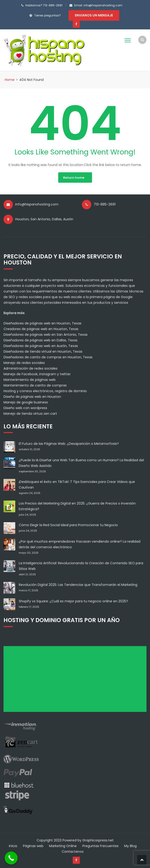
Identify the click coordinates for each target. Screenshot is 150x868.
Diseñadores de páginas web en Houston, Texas (42, 323)
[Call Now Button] (11, 858)
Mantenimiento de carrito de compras (35, 385)
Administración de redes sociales (31, 368)
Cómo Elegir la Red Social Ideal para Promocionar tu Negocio (68, 525)
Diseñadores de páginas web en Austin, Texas (41, 346)
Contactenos (73, 852)
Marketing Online (63, 846)
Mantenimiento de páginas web (30, 380)
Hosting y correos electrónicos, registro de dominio (45, 391)
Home (10, 80)
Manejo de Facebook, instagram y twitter (37, 374)
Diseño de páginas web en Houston (32, 397)
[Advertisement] (77, 681)
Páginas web (33, 846)
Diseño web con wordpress (25, 408)
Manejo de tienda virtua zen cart (30, 414)
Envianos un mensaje (94, 15)
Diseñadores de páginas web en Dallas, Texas (40, 340)
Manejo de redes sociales (24, 363)
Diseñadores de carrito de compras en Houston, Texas (48, 357)
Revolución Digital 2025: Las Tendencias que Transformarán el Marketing (78, 585)
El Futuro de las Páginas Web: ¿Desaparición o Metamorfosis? (69, 444)
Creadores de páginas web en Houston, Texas (41, 329)
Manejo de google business (26, 402)
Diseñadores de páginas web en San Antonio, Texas (46, 335)
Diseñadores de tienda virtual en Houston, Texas (43, 351)
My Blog (130, 846)
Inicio (13, 846)
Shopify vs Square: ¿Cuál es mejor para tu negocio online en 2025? (73, 601)
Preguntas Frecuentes (100, 846)
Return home (74, 178)
